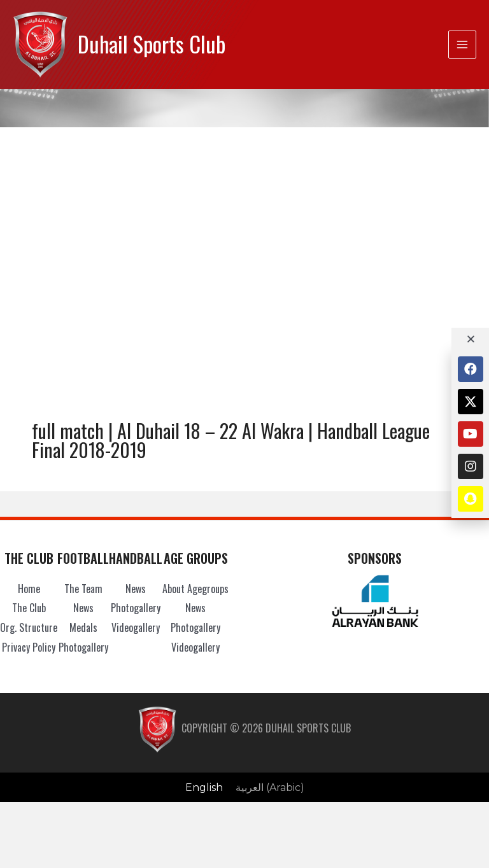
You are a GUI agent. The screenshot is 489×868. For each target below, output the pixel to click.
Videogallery (136, 627)
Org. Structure (29, 627)
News (83, 608)
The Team (83, 589)
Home (29, 589)
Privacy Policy (29, 647)
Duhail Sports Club (152, 44)
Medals (83, 627)
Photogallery (83, 647)
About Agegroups (195, 589)
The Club (29, 608)
